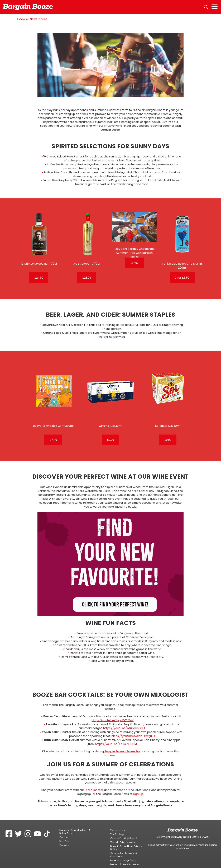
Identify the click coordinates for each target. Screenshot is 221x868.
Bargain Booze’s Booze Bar (122, 745)
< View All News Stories (32, 19)
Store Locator (94, 783)
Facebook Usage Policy (123, 853)
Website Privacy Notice (123, 835)
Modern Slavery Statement (125, 857)
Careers (64, 838)
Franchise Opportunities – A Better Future (75, 825)
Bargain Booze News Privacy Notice (126, 841)
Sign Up (138, 787)
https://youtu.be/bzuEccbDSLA (124, 721)
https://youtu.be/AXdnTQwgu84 (133, 729)
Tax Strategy (117, 827)
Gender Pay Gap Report (124, 831)
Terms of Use (118, 823)
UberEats (64, 834)
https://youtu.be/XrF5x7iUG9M (116, 737)
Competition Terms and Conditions (124, 848)
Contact (64, 830)
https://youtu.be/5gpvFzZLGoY (112, 713)
